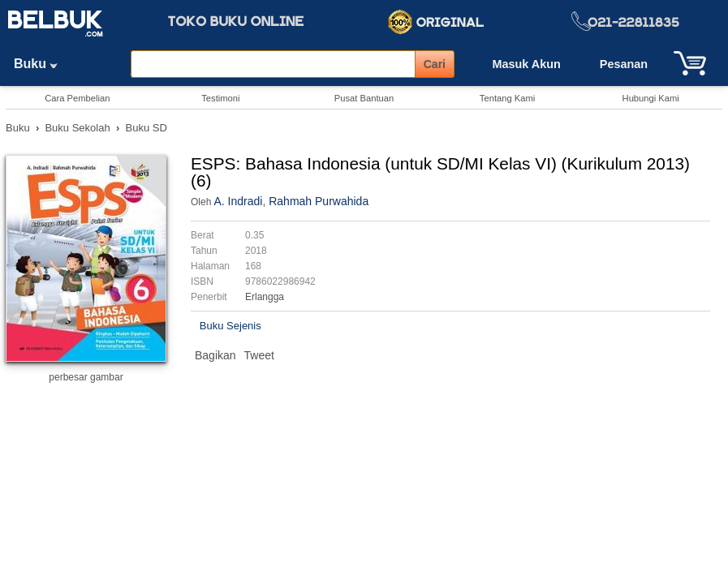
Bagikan (215, 355)
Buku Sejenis (230, 326)
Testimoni (220, 98)
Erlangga (265, 297)
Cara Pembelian (77, 98)
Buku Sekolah (77, 128)
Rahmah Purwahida (319, 201)
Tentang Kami (507, 98)
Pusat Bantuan (364, 98)
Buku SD (146, 128)
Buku (41, 64)
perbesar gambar (86, 377)
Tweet (259, 355)
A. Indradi (238, 201)
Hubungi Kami (651, 98)
